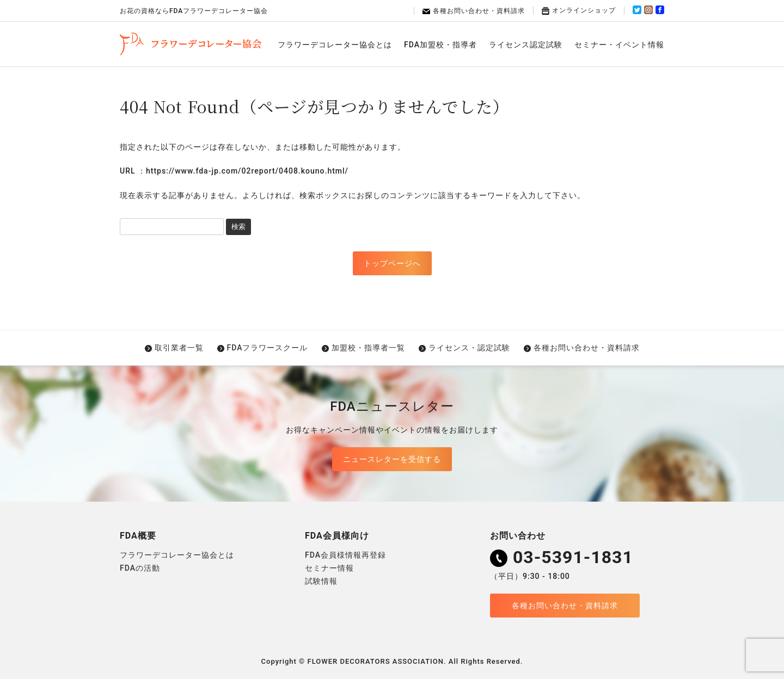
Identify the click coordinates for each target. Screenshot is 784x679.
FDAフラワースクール (268, 348)
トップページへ (392, 263)
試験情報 (321, 581)
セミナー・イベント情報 (619, 45)
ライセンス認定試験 (526, 45)
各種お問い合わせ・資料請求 (474, 11)
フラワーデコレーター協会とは (335, 45)
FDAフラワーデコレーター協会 (191, 44)
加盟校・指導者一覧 (368, 348)
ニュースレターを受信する (392, 459)
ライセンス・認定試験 (469, 348)
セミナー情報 (329, 568)
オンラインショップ (579, 10)
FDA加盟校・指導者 (440, 45)
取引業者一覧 (179, 348)
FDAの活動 (140, 568)
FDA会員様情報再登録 (345, 555)
